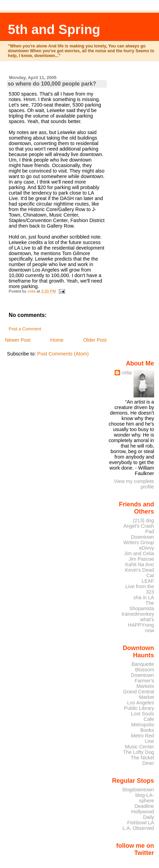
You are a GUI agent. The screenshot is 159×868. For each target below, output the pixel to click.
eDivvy (147, 548)
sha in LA (144, 597)
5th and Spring (54, 29)
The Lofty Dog (138, 752)
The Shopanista (142, 606)
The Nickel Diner (142, 760)
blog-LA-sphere (145, 798)
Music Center (140, 747)
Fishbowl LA (140, 823)
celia (127, 373)
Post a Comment (25, 329)
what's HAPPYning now (141, 625)
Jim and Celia (139, 553)
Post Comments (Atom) (63, 354)
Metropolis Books (142, 727)
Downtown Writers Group (139, 540)
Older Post (95, 340)
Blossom (145, 670)
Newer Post (18, 340)
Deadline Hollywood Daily (142, 812)
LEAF (148, 581)
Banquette (143, 664)
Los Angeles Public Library (139, 705)
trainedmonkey (138, 614)
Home (57, 340)
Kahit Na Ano (140, 564)
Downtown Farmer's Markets (143, 681)
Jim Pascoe (141, 559)
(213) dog (143, 520)
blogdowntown (138, 790)
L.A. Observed (138, 828)
